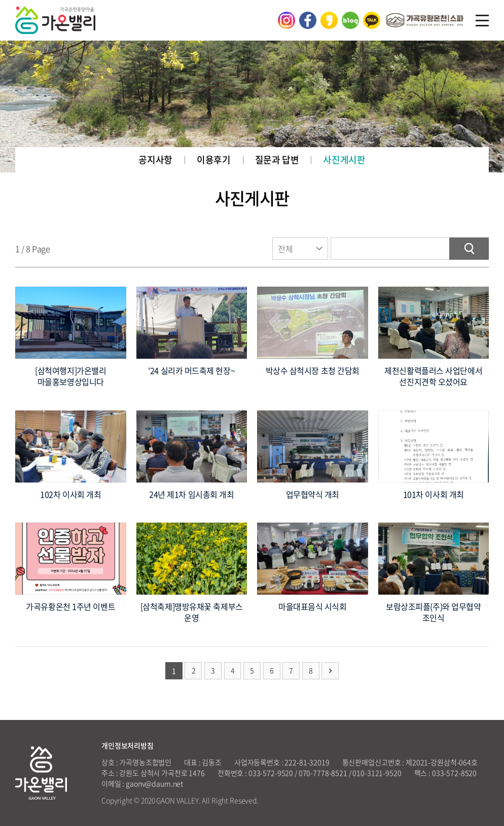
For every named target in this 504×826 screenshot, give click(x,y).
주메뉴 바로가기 (0, 0)
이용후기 (214, 160)
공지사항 (155, 160)
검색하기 (469, 249)
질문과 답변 (277, 160)
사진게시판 (344, 160)
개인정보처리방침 (128, 745)
